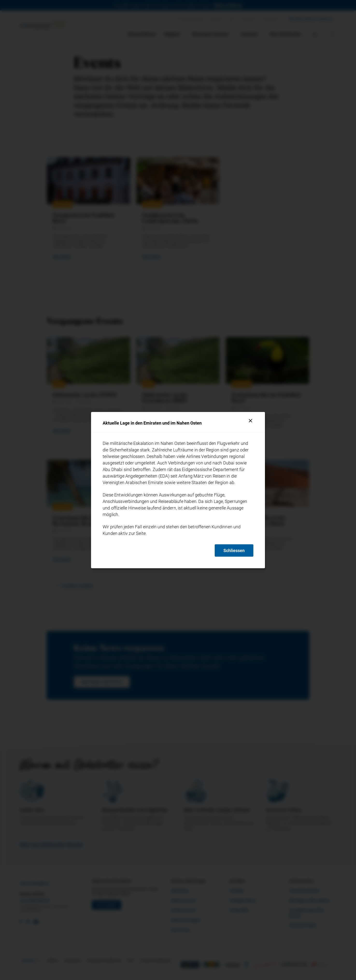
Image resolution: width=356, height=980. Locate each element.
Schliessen (234, 550)
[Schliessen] (250, 421)
